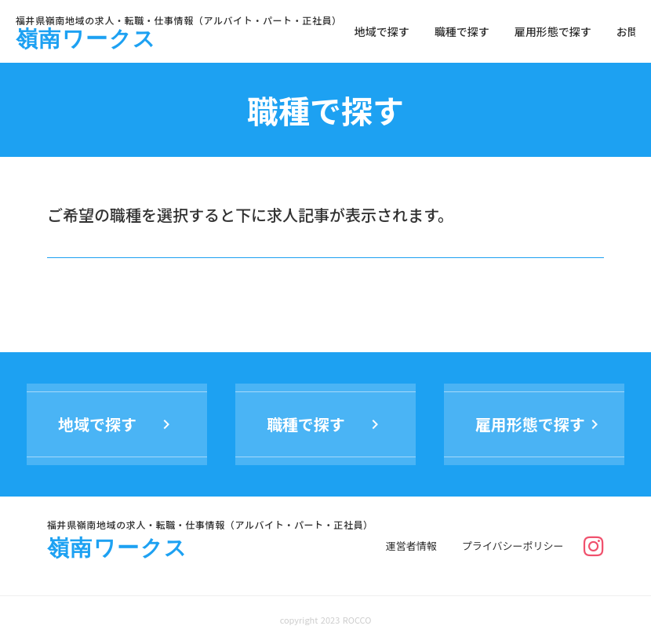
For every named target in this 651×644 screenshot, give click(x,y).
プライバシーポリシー (513, 546)
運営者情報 (411, 546)
